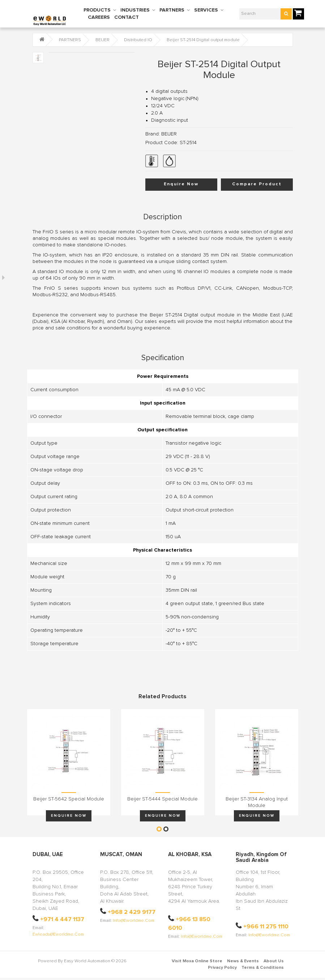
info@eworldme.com (134, 921)
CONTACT (127, 17)
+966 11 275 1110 (266, 927)
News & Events (243, 961)
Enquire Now (181, 184)
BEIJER (102, 40)
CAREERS (99, 17)
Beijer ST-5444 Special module (162, 799)
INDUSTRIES (135, 10)
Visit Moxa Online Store (197, 961)
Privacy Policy (222, 968)
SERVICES (206, 10)
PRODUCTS (97, 10)
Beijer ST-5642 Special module (69, 799)
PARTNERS (172, 10)
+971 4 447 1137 (62, 919)
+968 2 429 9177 (132, 912)
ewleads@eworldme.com (58, 934)
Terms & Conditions (263, 968)
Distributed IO (138, 40)
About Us (274, 961)
